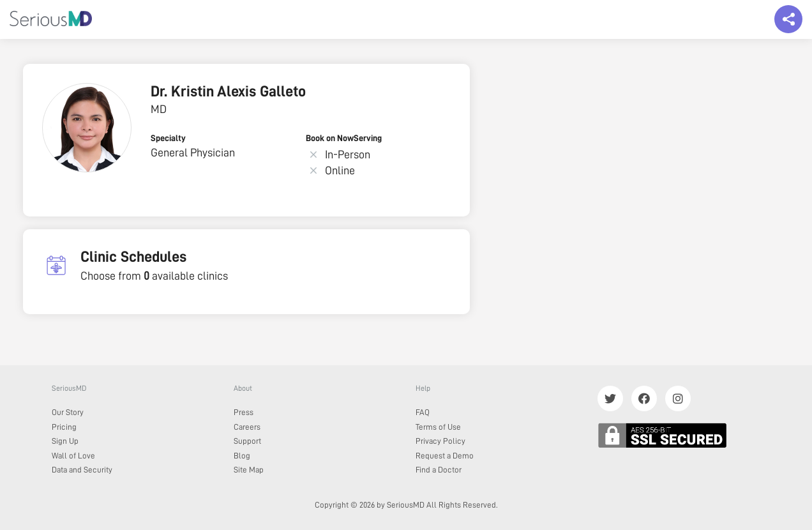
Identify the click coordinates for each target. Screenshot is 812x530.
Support (247, 441)
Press (244, 412)
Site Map (249, 470)
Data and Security (82, 470)
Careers (247, 427)
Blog (242, 456)
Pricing (64, 427)
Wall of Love (73, 456)
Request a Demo (445, 456)
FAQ (423, 412)
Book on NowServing (344, 138)
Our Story (68, 412)
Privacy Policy (440, 441)
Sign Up (65, 441)
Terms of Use (438, 427)
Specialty (168, 138)
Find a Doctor (439, 470)
